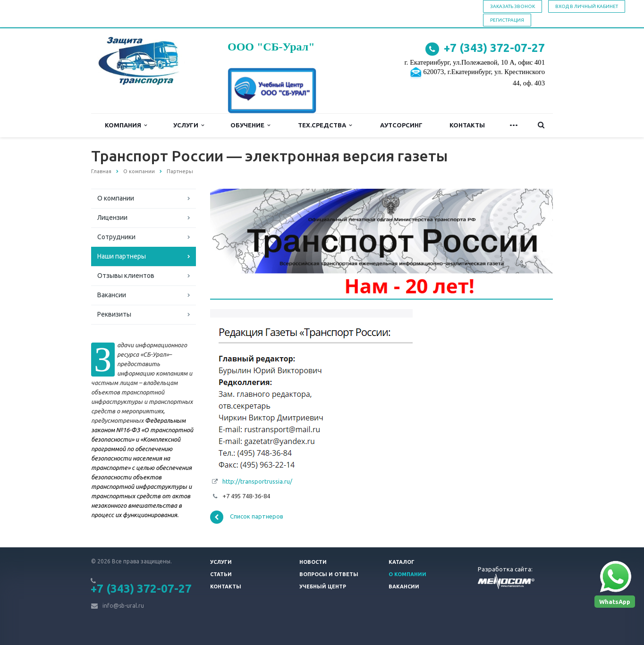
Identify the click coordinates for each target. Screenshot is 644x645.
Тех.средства (325, 125)
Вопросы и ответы (329, 574)
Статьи (221, 574)
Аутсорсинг (401, 125)
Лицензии (112, 218)
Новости (313, 562)
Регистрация (507, 20)
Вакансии (112, 295)
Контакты (467, 125)
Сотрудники (116, 237)
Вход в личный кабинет (587, 6)
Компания (126, 125)
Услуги (189, 125)
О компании (116, 198)
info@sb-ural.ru (123, 606)
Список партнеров (247, 517)
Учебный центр (323, 586)
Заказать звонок (513, 6)
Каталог (402, 562)
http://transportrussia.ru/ (257, 481)
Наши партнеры (122, 256)
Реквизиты (114, 314)
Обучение (250, 125)
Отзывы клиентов (126, 276)
